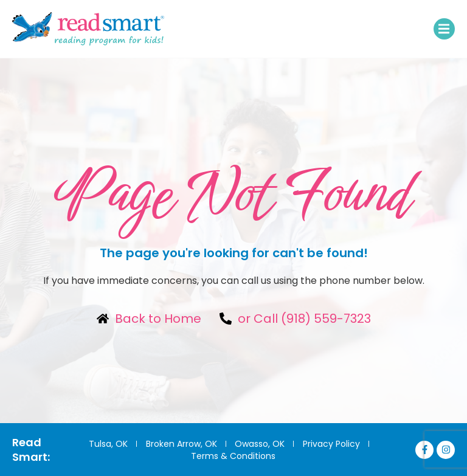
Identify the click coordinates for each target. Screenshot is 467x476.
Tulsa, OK (106, 444)
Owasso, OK (260, 444)
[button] (444, 29)
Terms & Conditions (233, 456)
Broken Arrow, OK (180, 444)
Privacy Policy (332, 444)
